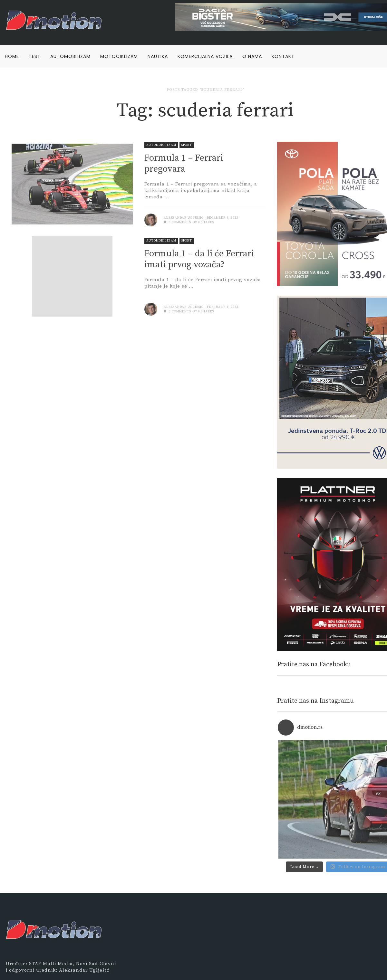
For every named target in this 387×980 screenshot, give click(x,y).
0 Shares (204, 222)
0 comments (177, 222)
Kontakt (283, 56)
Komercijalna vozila (205, 56)
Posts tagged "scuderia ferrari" (206, 90)
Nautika (158, 56)
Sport (187, 145)
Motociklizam (119, 56)
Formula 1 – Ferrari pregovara (184, 163)
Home (12, 56)
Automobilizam (70, 56)
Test (35, 56)
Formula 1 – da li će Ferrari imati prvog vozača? (199, 259)
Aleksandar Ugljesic (184, 218)
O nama (252, 56)
